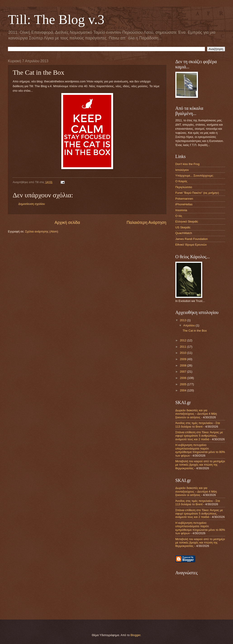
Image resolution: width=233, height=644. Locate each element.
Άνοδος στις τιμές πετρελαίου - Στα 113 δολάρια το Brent (198, 425)
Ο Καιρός (181, 181)
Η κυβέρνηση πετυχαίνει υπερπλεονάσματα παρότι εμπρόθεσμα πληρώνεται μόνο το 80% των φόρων (200, 450)
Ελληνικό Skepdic (187, 221)
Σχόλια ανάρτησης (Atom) (42, 231)
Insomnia (181, 210)
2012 (183, 340)
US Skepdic (183, 227)
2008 (183, 365)
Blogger (136, 635)
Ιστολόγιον (182, 170)
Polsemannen (184, 199)
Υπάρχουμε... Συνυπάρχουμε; (194, 176)
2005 (183, 384)
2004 (183, 390)
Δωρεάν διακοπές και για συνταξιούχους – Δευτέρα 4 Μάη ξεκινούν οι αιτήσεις (196, 414)
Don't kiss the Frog (187, 164)
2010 (183, 353)
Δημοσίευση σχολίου (32, 204)
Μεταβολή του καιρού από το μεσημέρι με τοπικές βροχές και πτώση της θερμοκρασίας (200, 465)
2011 (183, 347)
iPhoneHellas (184, 204)
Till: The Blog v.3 (56, 19)
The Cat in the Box (195, 331)
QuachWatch (184, 233)
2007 (183, 372)
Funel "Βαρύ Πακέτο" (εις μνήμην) (197, 193)
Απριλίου (189, 325)
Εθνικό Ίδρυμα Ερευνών (191, 245)
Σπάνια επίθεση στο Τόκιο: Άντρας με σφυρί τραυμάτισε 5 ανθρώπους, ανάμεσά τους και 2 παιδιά (199, 436)
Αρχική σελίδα (67, 223)
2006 (183, 378)
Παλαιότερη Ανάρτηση (146, 223)
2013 (183, 320)
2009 (183, 359)
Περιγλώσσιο (184, 187)
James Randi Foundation (191, 239)
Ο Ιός (179, 216)
